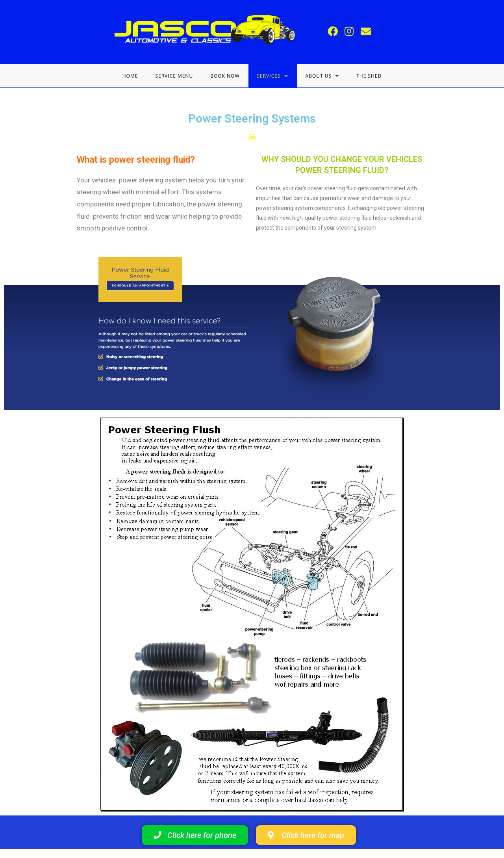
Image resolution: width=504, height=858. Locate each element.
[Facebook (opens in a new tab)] (334, 32)
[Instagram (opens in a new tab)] (350, 32)
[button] (195, 836)
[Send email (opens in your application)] (367, 32)
